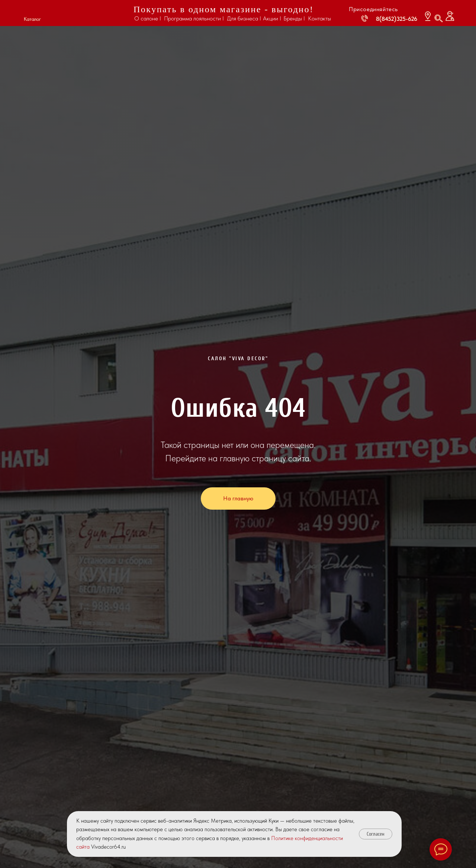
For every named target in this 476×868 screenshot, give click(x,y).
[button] (32, 10)
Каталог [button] (32, 19)
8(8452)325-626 (397, 19)
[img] (86, 14)
